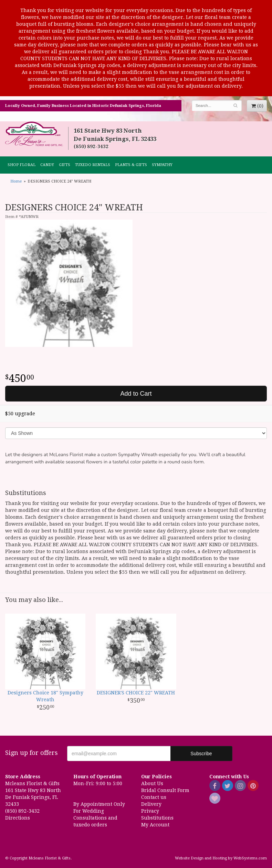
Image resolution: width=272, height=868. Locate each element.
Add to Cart (136, 394)
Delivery (151, 804)
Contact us (154, 797)
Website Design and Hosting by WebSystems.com (221, 858)
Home (16, 181)
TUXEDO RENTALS (93, 165)
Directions (18, 818)
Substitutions (157, 818)
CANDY (47, 165)
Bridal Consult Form (165, 790)
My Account (155, 825)
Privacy (150, 811)
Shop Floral (22, 165)
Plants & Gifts (131, 165)
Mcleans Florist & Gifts (34, 134)
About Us (152, 783)
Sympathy (162, 165)
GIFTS (65, 165)
